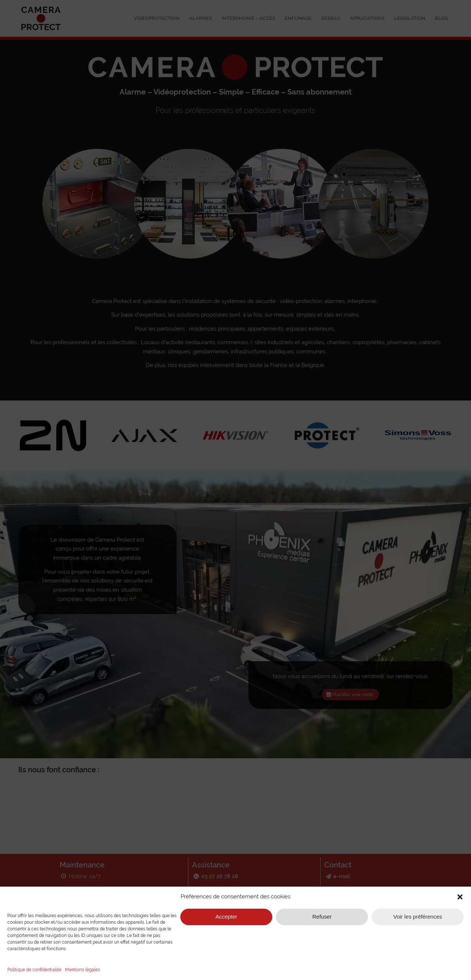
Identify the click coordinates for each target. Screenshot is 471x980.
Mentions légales (83, 970)
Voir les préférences (418, 917)
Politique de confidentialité (34, 970)
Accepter (226, 917)
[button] (460, 897)
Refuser (322, 917)
